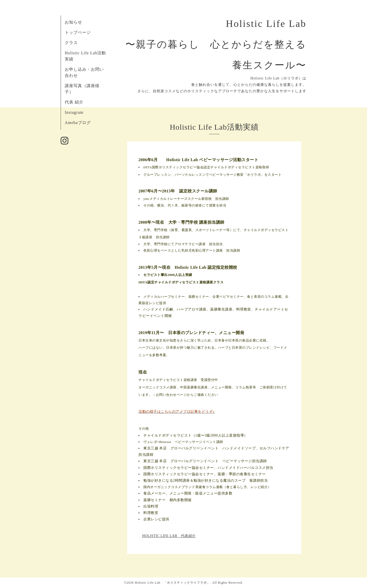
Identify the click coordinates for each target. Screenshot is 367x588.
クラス (71, 43)
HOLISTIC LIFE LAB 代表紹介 (169, 536)
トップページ (78, 32)
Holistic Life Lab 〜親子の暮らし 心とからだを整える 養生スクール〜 (221, 44)
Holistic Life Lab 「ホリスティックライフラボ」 (173, 583)
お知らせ (73, 22)
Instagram (74, 112)
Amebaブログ (78, 123)
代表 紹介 (74, 102)
